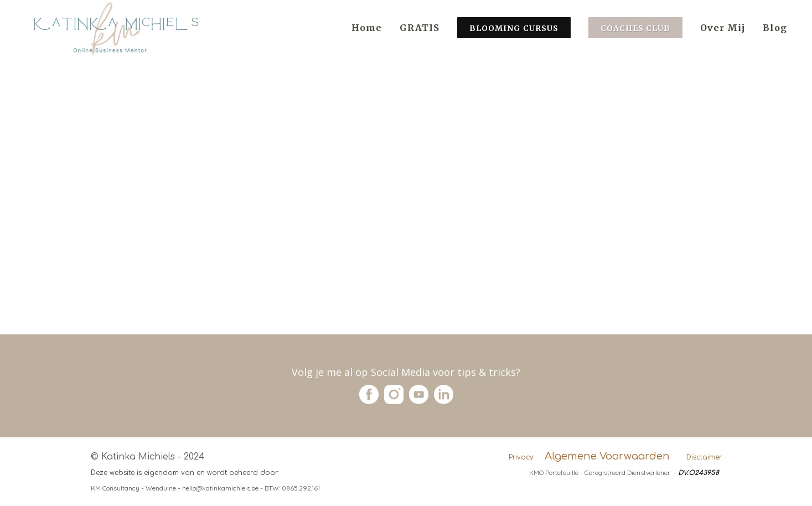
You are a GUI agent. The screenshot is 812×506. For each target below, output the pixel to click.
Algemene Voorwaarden (607, 456)
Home (367, 28)
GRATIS (420, 28)
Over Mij (723, 28)
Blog (775, 28)
